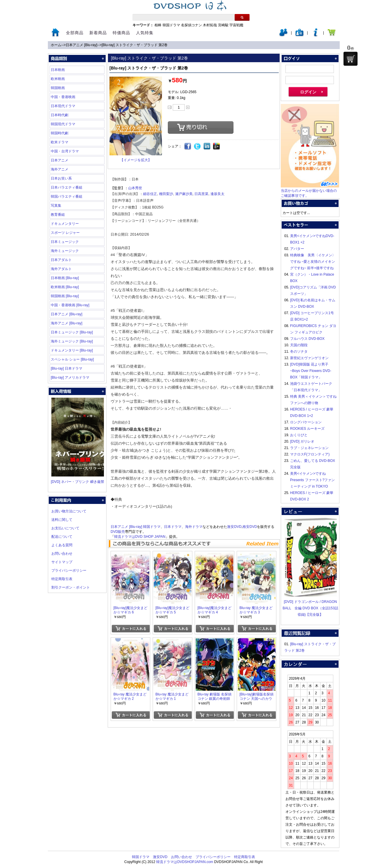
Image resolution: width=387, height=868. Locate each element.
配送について (62, 537)
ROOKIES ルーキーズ (307, 429)
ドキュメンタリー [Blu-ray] (72, 350)
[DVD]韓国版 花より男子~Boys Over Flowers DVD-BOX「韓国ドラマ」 (311, 371)
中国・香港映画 (63, 97)
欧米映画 (58, 79)
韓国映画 (58, 88)
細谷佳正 (150, 194)
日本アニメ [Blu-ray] (81, 45)
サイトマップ (62, 562)
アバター (297, 249)
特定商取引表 (62, 579)
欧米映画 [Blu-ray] (65, 287)
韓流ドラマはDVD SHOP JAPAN (140, 537)
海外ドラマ (194, 527)
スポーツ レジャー (65, 233)
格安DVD (250, 527)
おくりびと (299, 435)
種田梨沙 (166, 194)
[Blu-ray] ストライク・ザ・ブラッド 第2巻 (135, 45)
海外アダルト (61, 269)
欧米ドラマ (60, 142)
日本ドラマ (173, 527)
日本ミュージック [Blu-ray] (72, 332)
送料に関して (62, 520)
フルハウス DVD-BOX (307, 339)
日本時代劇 (60, 115)
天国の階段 (299, 345)
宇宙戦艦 (236, 25)
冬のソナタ (299, 352)
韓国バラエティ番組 (67, 196)
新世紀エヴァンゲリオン (309, 358)
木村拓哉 (210, 25)
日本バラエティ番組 (67, 187)
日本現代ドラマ (63, 106)
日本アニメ (60, 160)
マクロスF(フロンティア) (310, 454)
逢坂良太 (217, 194)
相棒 (158, 25)
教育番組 (58, 215)
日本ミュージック (65, 242)
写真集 (56, 206)
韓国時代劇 (60, 133)
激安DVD (234, 527)
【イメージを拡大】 (136, 160)
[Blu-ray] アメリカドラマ (70, 378)
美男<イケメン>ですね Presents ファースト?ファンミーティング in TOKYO (312, 480)
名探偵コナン (191, 25)
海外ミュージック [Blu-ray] (72, 341)
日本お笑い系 (61, 178)
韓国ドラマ (171, 25)
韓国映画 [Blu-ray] (65, 296)
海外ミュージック (65, 251)
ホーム (56, 45)
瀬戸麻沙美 (184, 194)
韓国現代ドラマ (63, 124)
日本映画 (58, 70)
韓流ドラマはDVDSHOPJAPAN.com (185, 862)
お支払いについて (65, 528)
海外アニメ (60, 169)
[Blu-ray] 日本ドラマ (67, 368)
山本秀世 (135, 188)
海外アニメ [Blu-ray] (67, 323)
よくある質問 (62, 545)
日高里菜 (201, 194)
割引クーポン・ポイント (71, 587)
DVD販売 (118, 532)
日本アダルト (61, 260)
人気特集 (145, 33)
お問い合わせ (62, 554)
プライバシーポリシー (69, 570)
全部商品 (75, 33)
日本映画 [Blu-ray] (65, 278)
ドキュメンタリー (65, 224)
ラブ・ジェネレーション (309, 448)
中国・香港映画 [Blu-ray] (70, 305)
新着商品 (98, 33)
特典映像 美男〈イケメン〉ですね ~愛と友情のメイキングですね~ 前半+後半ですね (313, 262)
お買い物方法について (69, 511)
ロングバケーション (306, 422)
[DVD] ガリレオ (302, 441)
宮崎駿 (223, 25)
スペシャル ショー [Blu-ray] (72, 359)
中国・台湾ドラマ (65, 151)
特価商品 (121, 33)
